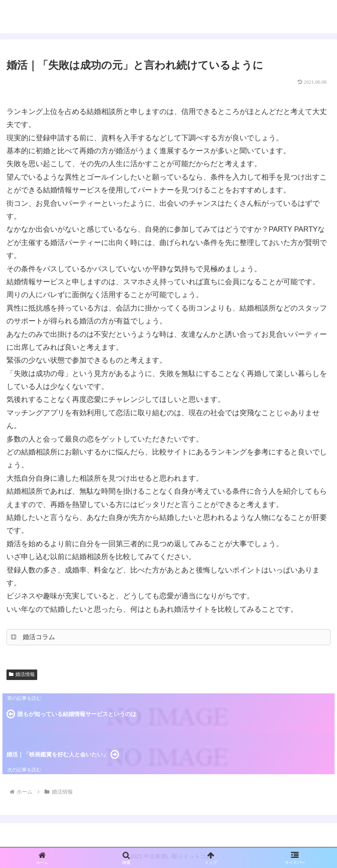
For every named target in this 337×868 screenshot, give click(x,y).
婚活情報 (22, 674)
